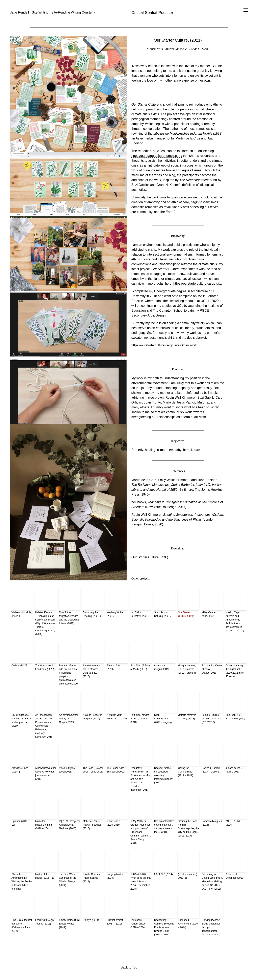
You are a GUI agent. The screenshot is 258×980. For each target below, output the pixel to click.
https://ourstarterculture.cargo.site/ (198, 284)
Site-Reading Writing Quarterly (73, 12)
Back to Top (129, 967)
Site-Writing (40, 12)
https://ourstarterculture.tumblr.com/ (157, 156)
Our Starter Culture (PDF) (150, 557)
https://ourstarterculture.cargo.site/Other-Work (164, 345)
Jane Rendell (19, 12)
